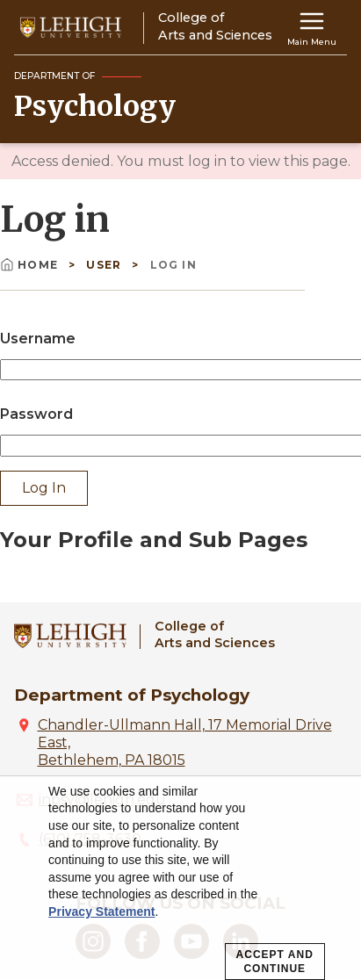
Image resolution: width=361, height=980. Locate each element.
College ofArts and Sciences (215, 634)
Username (38, 339)
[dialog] (180, 878)
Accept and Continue (275, 962)
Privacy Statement (101, 912)
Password (36, 414)
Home (31, 265)
